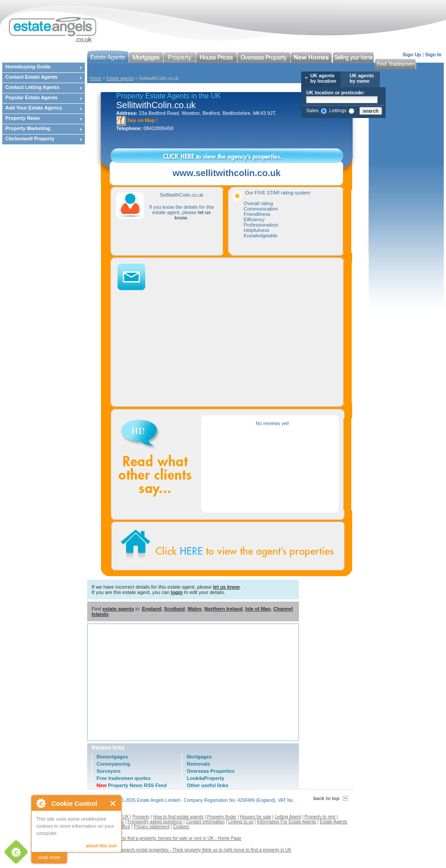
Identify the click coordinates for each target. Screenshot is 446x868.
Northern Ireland (223, 609)
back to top (326, 798)
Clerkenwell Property (30, 139)
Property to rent (320, 817)
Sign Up (412, 55)
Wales (195, 609)
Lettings (338, 110)
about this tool (101, 846)
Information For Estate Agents (286, 822)
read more (49, 857)
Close (113, 803)
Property (141, 817)
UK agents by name (362, 78)
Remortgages (112, 757)
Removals (198, 764)
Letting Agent (288, 817)
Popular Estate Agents (32, 97)
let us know (226, 587)
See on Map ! (137, 120)
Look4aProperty (206, 778)
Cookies (181, 827)
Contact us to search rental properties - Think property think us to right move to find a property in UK (193, 850)
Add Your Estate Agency (34, 108)
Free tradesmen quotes (124, 778)
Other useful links (208, 785)
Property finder (222, 817)
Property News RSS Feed (132, 785)
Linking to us (241, 822)
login (177, 592)
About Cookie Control (41, 803)
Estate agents (120, 78)
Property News (23, 118)
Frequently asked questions (155, 822)
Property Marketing (28, 128)
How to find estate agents (179, 817)
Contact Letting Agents (32, 87)
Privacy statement (152, 827)
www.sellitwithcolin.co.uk (227, 173)
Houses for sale (255, 817)
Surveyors (109, 771)
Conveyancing (113, 764)
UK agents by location (323, 78)
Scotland (174, 609)
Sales (312, 110)
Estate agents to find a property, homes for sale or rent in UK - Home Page (168, 838)
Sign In (433, 55)
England (152, 609)
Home (95, 78)
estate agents (118, 609)
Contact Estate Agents (32, 77)
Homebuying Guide (28, 67)
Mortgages (199, 757)
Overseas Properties (211, 771)
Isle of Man (258, 609)
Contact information (205, 822)
